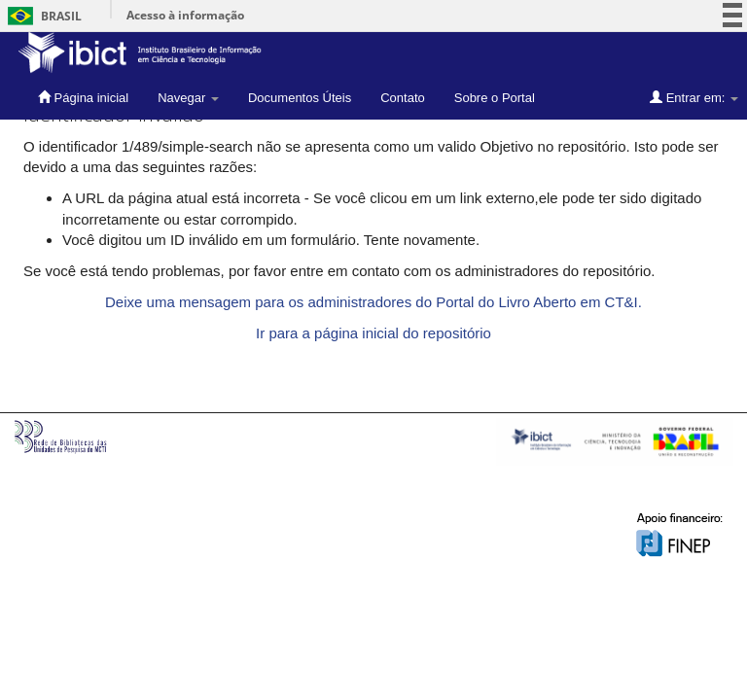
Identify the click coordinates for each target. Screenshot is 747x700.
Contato (403, 98)
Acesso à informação (185, 15)
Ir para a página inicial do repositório (373, 333)
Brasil (41, 16)
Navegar (188, 98)
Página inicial (83, 97)
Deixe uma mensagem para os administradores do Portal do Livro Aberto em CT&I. (373, 302)
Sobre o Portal (495, 98)
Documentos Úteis (300, 98)
